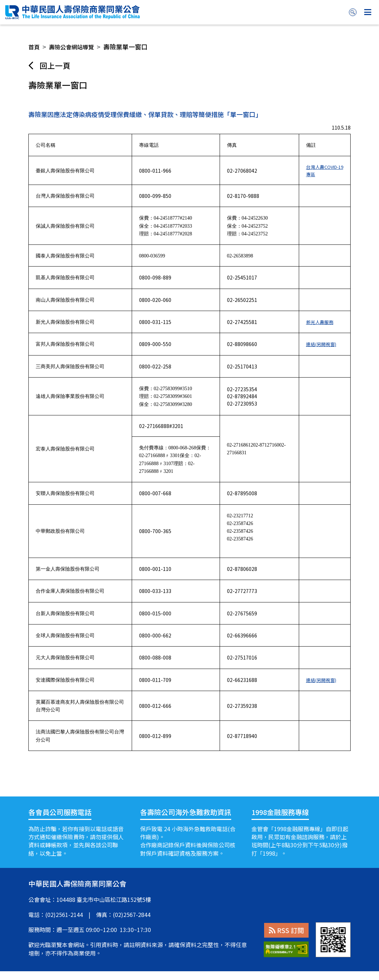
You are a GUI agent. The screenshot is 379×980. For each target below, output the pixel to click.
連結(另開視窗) (322, 353)
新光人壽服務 (320, 331)
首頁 (35, 47)
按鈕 (368, 12)
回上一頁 (57, 66)
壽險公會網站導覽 (76, 47)
